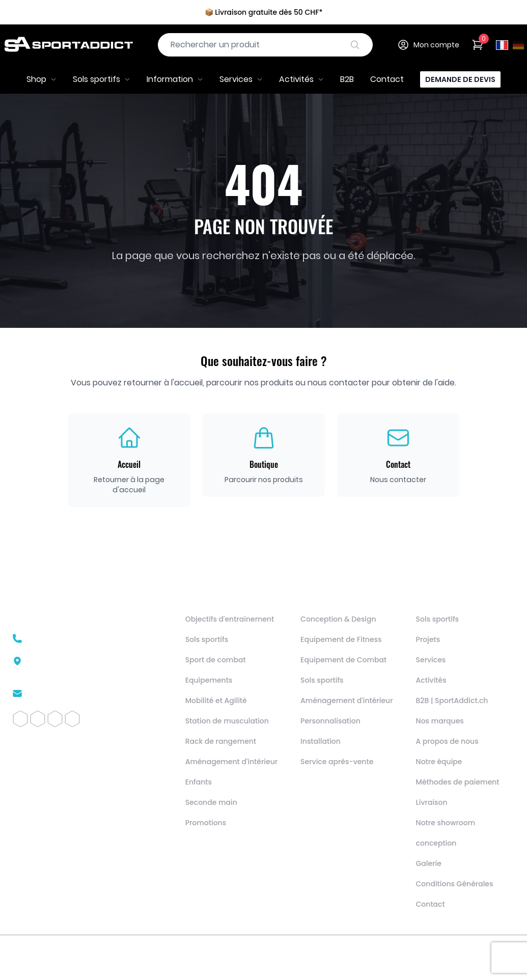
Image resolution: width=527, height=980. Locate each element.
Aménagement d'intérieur (231, 762)
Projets (428, 639)
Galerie (429, 863)
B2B (347, 79)
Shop (41, 79)
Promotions (206, 823)
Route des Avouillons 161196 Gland (74, 666)
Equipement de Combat (343, 660)
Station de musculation (227, 721)
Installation (321, 741)
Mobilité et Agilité (216, 701)
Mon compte (428, 45)
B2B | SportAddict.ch (452, 701)
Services (241, 79)
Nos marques (440, 721)
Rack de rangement (221, 741)
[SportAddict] (68, 45)
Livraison (432, 802)
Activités (301, 79)
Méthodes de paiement (458, 782)
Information (175, 79)
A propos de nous (447, 741)
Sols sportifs (102, 79)
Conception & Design (338, 619)
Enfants (199, 782)
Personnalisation (330, 721)
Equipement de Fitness (341, 639)
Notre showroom (446, 823)
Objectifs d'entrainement (230, 619)
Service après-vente (337, 762)
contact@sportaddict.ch (77, 693)
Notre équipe (439, 762)
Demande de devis (460, 79)
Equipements (209, 680)
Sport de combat (216, 660)
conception (436, 843)
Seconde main (211, 802)
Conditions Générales (455, 884)
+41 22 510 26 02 (59, 638)
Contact (387, 79)
